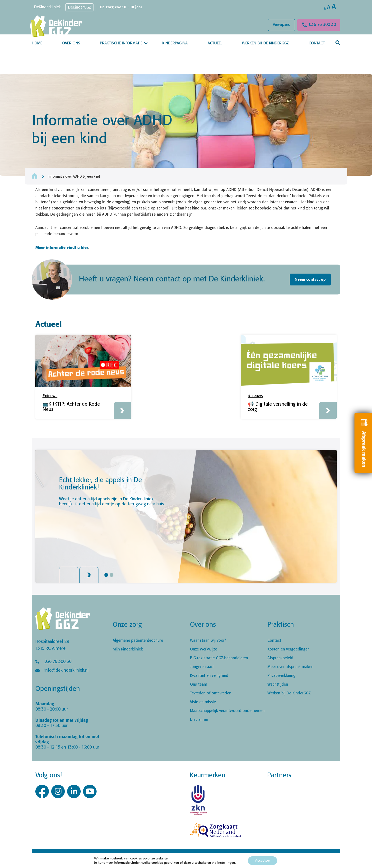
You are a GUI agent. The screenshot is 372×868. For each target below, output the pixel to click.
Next (89, 575)
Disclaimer (199, 720)
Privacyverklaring (281, 676)
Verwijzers (281, 25)
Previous (69, 575)
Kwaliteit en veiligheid (209, 676)
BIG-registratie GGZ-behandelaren (219, 658)
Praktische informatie (121, 43)
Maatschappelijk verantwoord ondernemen (227, 711)
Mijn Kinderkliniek (128, 649)
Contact (317, 43)
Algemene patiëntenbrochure (138, 641)
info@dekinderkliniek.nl (66, 670)
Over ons (71, 43)
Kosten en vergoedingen (288, 649)
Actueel (215, 43)
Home (37, 43)
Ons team (199, 685)
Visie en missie (203, 702)
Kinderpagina (175, 43)
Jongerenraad (202, 667)
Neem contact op (310, 280)
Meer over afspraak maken (290, 667)
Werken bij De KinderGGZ (265, 43)
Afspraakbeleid (280, 658)
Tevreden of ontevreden (211, 693)
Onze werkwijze (204, 649)
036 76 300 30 (322, 25)
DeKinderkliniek (47, 7)
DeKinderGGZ (79, 7)
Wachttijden (278, 685)
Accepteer (263, 861)
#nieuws (50, 396)
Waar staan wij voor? (208, 641)
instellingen (226, 863)
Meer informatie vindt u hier (62, 247)
